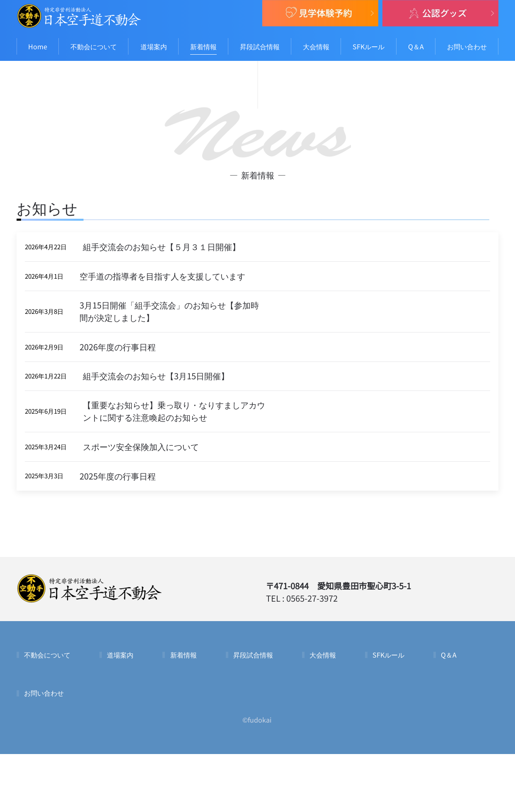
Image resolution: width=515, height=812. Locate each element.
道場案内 (154, 46)
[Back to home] (79, 16)
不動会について (94, 46)
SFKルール (369, 46)
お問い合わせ (467, 46)
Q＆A (416, 46)
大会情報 (316, 46)
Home (38, 46)
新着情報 (203, 46)
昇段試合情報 (260, 46)
